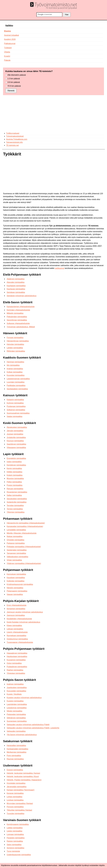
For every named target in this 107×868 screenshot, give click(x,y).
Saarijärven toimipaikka (16, 444)
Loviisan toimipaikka (15, 800)
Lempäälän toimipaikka (16, 530)
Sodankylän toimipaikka (17, 502)
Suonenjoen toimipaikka (17, 721)
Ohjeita (7, 52)
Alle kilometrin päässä (17, 75)
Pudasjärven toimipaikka (17, 667)
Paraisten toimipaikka (16, 838)
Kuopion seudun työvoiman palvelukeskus (24, 698)
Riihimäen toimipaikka (16, 351)
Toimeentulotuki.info (14, 142)
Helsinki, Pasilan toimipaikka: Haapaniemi (24, 780)
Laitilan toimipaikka (15, 828)
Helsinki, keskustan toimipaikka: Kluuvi (23, 776)
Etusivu (8, 31)
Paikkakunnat (10, 44)
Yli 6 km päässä (14, 86)
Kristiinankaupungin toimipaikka (20, 584)
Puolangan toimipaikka (16, 406)
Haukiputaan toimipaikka (17, 656)
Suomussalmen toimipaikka (18, 413)
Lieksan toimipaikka (15, 629)
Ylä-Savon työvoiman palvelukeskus (22, 735)
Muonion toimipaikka (15, 478)
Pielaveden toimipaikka (16, 714)
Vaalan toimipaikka (14, 416)
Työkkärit (8, 48)
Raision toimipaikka (15, 841)
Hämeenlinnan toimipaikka (18, 341)
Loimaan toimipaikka (15, 834)
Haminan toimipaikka (15, 362)
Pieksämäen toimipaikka (17, 317)
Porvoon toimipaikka (15, 807)
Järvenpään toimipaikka (17, 787)
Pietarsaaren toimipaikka (17, 591)
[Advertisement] (53, 113)
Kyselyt (7, 56)
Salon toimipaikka (14, 845)
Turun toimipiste (13, 851)
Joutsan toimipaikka (15, 434)
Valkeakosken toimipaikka (17, 557)
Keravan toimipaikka (15, 793)
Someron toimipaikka (15, 848)
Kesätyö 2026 (10, 39)
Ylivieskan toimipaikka (16, 673)
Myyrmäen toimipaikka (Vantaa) (20, 803)
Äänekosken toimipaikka (17, 427)
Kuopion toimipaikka (15, 701)
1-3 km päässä (14, 79)
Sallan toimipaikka (14, 495)
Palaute (7, 60)
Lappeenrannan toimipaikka (18, 379)
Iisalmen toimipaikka (15, 684)
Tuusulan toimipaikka (15, 813)
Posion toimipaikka (14, 485)
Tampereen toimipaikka (16, 553)
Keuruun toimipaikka (15, 441)
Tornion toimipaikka (15, 509)
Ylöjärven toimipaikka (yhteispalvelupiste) (24, 563)
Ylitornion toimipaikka (16, 512)
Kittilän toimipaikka (14, 472)
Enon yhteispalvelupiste (17, 605)
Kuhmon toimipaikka (15, 403)
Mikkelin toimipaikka (15, 313)
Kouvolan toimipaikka (16, 375)
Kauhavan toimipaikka (16, 289)
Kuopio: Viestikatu (14, 694)
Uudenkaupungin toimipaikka (19, 855)
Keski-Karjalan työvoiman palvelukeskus (23, 622)
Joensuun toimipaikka (16, 615)
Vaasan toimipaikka (15, 594)
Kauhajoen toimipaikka (16, 286)
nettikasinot (59, 268)
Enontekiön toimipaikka (16, 458)
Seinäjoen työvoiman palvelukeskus (22, 296)
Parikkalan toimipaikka (16, 385)
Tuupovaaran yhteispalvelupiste (20, 642)
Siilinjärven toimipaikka (16, 718)
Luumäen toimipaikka (16, 382)
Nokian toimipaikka (15, 536)
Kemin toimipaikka (14, 468)
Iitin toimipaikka (13, 365)
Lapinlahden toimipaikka (17, 704)
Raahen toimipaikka (15, 670)
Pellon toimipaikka (14, 482)
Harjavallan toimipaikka (16, 745)
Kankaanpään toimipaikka (17, 749)
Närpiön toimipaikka (15, 588)
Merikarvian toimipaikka (16, 752)
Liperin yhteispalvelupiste (17, 632)
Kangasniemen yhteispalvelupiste (21, 307)
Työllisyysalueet (13, 133)
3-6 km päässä (14, 82)
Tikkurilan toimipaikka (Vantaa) (19, 810)
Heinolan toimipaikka (15, 344)
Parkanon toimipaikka (16, 543)
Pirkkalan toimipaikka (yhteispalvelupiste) (24, 547)
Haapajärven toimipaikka (17, 653)
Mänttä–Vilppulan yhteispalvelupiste (22, 533)
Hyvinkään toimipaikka (16, 783)
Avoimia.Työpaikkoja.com (17, 139)
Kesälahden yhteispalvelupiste (19, 619)
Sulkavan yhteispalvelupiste (18, 323)
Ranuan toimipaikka (15, 489)
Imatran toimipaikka (15, 369)
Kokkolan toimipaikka (15, 581)
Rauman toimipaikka (15, 759)
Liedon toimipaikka (14, 831)
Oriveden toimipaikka (15, 540)
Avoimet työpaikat (11, 35)
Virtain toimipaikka (14, 560)
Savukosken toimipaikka (17, 499)
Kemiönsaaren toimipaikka (18, 824)
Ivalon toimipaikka (14, 462)
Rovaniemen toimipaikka (17, 492)
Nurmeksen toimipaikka (16, 636)
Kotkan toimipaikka (15, 372)
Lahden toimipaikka (15, 348)
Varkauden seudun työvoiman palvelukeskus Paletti (28, 725)
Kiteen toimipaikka (14, 625)
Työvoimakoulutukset (15, 136)
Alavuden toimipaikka (16, 282)
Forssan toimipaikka (15, 338)
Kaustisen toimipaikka (16, 578)
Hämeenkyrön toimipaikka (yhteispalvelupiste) (26, 523)
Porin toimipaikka (14, 756)
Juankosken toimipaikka (17, 688)
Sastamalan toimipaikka (17, 550)
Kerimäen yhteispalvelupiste (18, 310)
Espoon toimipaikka (15, 770)
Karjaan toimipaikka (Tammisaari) (21, 790)
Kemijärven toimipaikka (16, 465)
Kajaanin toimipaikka (15, 400)
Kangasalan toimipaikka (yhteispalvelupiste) (25, 526)
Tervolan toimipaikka (15, 505)
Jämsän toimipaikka (15, 431)
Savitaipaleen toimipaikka (17, 389)
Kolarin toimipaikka (15, 475)
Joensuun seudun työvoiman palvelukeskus (25, 612)
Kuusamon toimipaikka (16, 660)
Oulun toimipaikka (14, 663)
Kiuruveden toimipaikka (16, 691)
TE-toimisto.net (12, 145)
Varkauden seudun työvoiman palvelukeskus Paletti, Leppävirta (33, 728)
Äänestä (11, 91)
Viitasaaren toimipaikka (16, 447)
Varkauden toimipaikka (16, 731)
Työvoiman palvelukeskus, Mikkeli (21, 327)
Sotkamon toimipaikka (16, 410)
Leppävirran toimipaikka (17, 708)
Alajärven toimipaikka (16, 279)
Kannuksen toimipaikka (16, 574)
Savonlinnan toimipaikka (17, 320)
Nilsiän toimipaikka (14, 711)
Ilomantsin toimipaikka (16, 609)
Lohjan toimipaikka (14, 797)
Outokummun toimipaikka (17, 639)
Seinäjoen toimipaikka (16, 292)
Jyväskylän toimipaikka (16, 437)
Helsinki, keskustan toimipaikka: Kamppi (23, 773)
